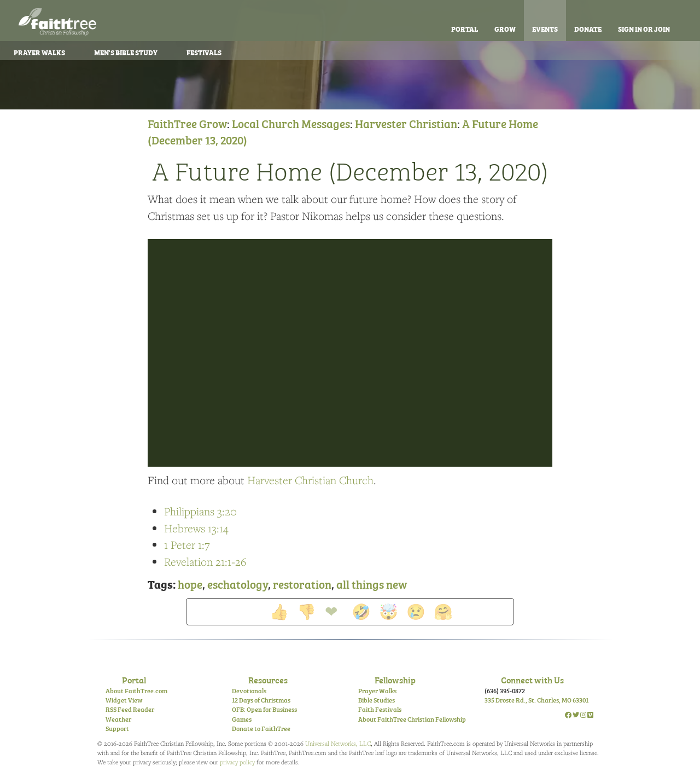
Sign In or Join (644, 28)
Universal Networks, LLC (338, 743)
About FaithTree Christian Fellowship (412, 719)
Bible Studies (377, 700)
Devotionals (249, 690)
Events (545, 28)
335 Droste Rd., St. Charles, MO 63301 (536, 700)
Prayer (39, 52)
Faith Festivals (380, 709)
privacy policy (237, 762)
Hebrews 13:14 (196, 528)
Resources (268, 680)
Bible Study (126, 52)
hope (190, 584)
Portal (465, 28)
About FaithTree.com (136, 690)
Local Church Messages (291, 123)
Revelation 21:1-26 (205, 562)
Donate (588, 28)
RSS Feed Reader (130, 709)
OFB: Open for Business (264, 709)
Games (242, 719)
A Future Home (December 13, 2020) (350, 170)
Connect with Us (532, 680)
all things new (372, 584)
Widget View (124, 700)
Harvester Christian (406, 123)
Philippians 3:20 (200, 511)
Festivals (204, 52)
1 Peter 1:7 (187, 545)
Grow (505, 28)
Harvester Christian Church (310, 480)
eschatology (238, 584)
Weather (118, 719)
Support (117, 728)
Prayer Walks (377, 690)
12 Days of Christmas (261, 700)
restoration (302, 584)
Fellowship (395, 680)
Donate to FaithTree (261, 728)
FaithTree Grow (187, 123)
